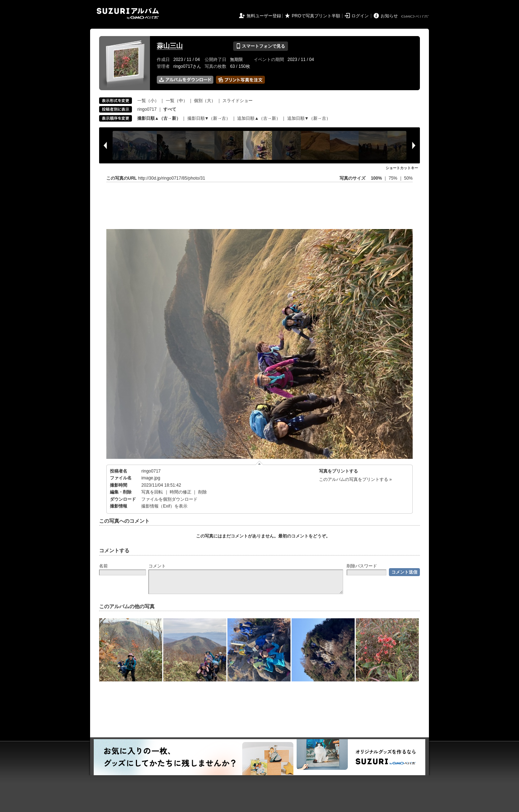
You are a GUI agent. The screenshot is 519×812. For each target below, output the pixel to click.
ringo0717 (147, 109)
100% (376, 178)
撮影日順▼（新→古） (209, 118)
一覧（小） (148, 101)
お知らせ (389, 16)
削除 (203, 492)
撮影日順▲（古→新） (159, 118)
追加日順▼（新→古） (309, 118)
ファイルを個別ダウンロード (169, 499)
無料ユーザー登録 (264, 16)
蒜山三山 (170, 46)
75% (393, 178)
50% (408, 178)
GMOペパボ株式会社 (416, 17)
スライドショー (238, 101)
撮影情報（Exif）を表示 (164, 506)
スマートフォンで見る (260, 46)
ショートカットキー (402, 168)
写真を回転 (152, 492)
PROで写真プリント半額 (316, 16)
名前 (103, 566)
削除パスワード (362, 566)
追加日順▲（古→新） (259, 118)
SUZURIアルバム (128, 14)
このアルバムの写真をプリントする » (355, 479)
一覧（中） (177, 101)
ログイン (360, 16)
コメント (157, 566)
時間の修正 (181, 492)
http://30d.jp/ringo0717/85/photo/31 (172, 178)
